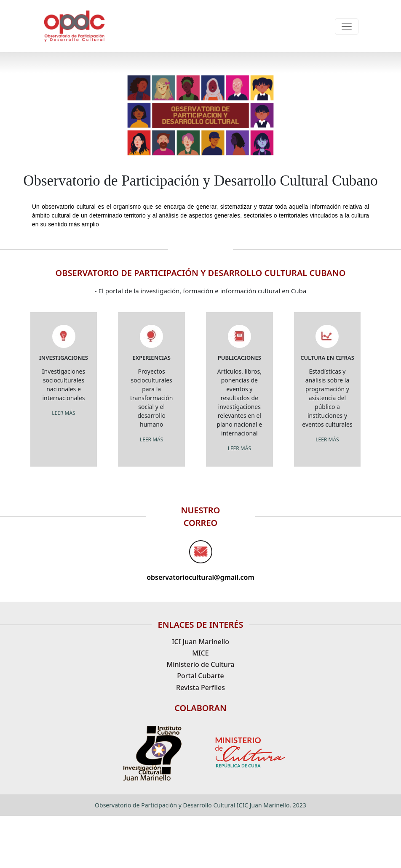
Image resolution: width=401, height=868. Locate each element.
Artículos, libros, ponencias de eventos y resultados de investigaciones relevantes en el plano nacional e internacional (239, 402)
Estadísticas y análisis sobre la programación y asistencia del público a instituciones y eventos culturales (327, 398)
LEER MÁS (63, 413)
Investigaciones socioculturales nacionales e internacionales (64, 385)
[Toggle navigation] (347, 27)
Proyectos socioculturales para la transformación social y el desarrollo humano (151, 398)
